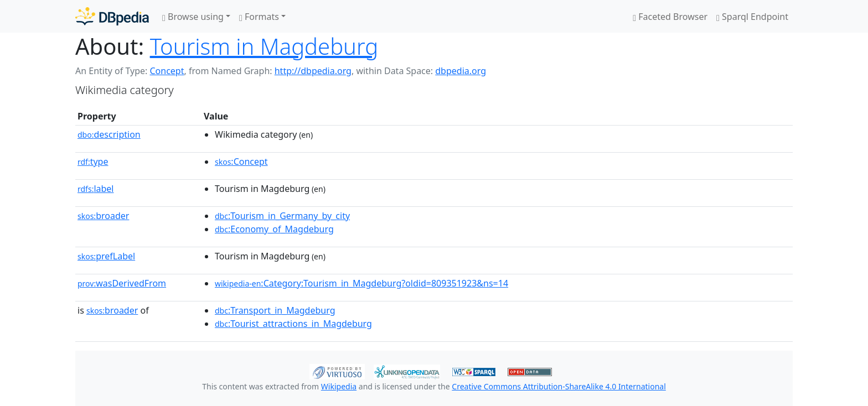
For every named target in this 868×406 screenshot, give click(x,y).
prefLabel (106, 256)
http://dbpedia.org (313, 71)
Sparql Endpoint (752, 17)
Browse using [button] (193, 17)
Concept (167, 71)
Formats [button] (259, 17)
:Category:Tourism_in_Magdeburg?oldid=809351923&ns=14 (361, 283)
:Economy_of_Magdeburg (274, 229)
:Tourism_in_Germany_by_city (282, 216)
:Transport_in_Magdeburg (275, 310)
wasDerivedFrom (122, 283)
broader (103, 216)
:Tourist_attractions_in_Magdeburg (293, 324)
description (109, 134)
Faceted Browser (670, 17)
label (96, 189)
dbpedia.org (461, 71)
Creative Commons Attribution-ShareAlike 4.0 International (559, 386)
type (93, 162)
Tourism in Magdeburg (264, 46)
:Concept (241, 162)
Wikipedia (339, 386)
